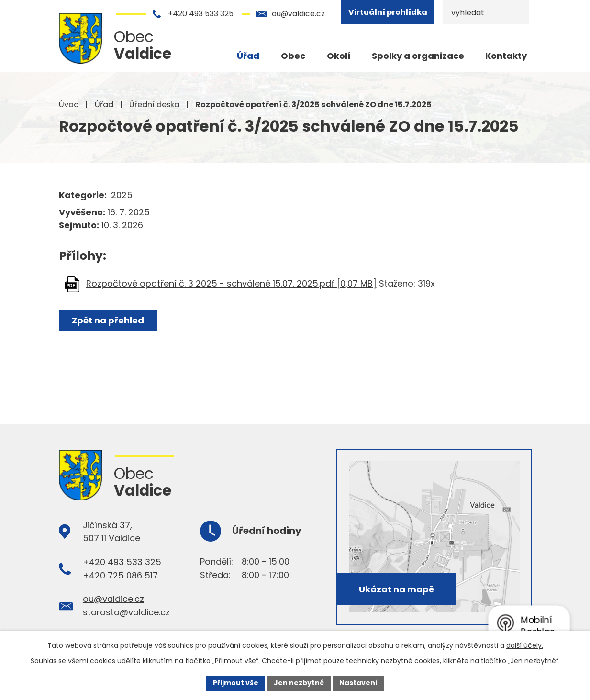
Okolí (339, 56)
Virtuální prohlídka (388, 12)
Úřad (104, 105)
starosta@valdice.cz (126, 612)
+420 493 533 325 (201, 14)
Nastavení (358, 683)
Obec (293, 56)
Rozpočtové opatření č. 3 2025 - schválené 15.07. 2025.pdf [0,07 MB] (231, 283)
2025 (122, 195)
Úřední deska (154, 105)
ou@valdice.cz (298, 14)
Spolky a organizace (418, 56)
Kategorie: (83, 195)
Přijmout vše (236, 683)
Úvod (69, 105)
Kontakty (506, 56)
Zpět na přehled (108, 320)
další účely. (525, 645)
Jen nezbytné (299, 683)
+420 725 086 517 (120, 575)
